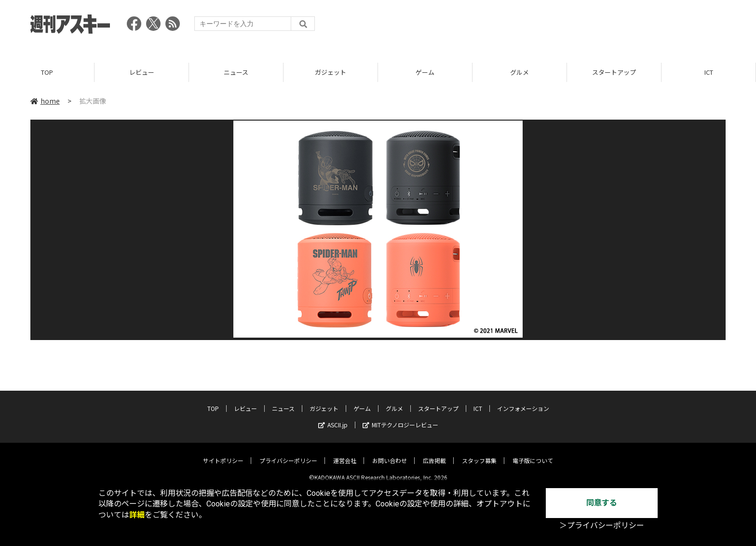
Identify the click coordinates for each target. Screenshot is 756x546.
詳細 (137, 515)
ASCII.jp (333, 417)
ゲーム (425, 72)
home (45, 101)
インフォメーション (523, 401)
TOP (47, 72)
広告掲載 (434, 453)
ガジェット (331, 72)
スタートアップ (614, 72)
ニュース (236, 72)
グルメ (520, 72)
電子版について (533, 453)
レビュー (142, 72)
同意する (602, 503)
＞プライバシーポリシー (602, 526)
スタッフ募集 (479, 453)
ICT (709, 72)
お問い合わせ (390, 453)
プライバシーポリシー (288, 453)
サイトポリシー (223, 453)
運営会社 (345, 453)
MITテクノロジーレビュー (400, 417)
